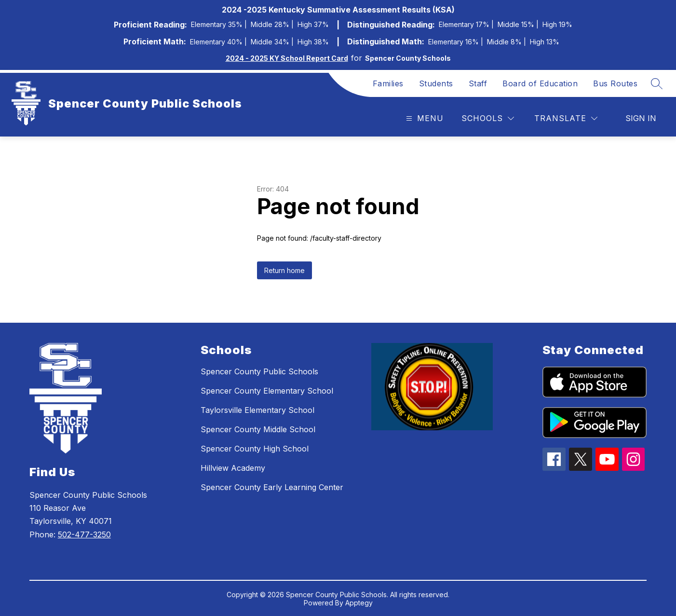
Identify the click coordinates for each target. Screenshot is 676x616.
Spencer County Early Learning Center (272, 487)
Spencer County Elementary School (267, 391)
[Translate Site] (566, 118)
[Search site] (657, 83)
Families (388, 83)
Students (436, 83)
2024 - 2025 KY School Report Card (287, 58)
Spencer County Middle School (258, 429)
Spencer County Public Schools (259, 371)
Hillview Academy (233, 468)
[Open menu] (424, 118)
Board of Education (540, 83)
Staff (478, 83)
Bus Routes (615, 83)
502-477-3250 (84, 534)
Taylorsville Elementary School (257, 410)
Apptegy (359, 603)
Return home (284, 270)
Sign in (641, 118)
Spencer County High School (255, 449)
